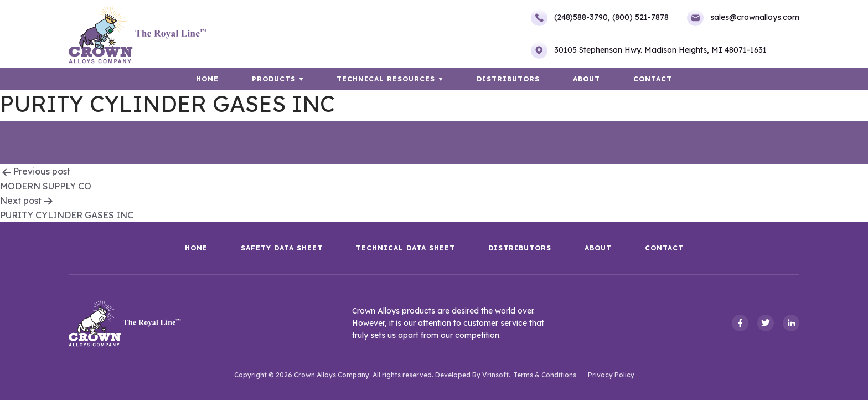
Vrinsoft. (496, 375)
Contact (653, 79)
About (587, 79)
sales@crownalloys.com (743, 18)
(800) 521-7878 (640, 17)
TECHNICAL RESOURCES (386, 79)
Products (274, 79)
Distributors (508, 79)
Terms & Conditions (545, 375)
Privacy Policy (611, 375)
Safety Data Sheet (282, 248)
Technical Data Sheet (405, 248)
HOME (208, 79)
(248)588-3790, (570, 18)
